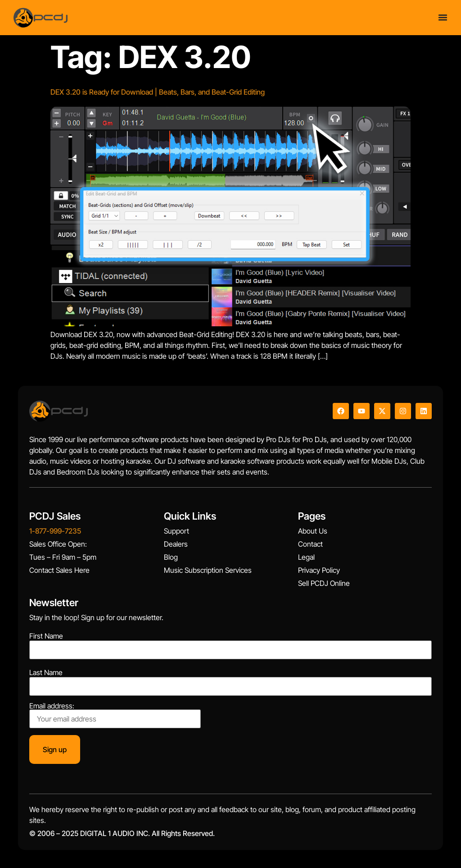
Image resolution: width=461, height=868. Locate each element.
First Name (46, 636)
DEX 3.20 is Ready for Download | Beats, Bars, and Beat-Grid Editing (158, 92)
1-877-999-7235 (55, 531)
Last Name (46, 672)
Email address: (115, 715)
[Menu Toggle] (443, 17)
